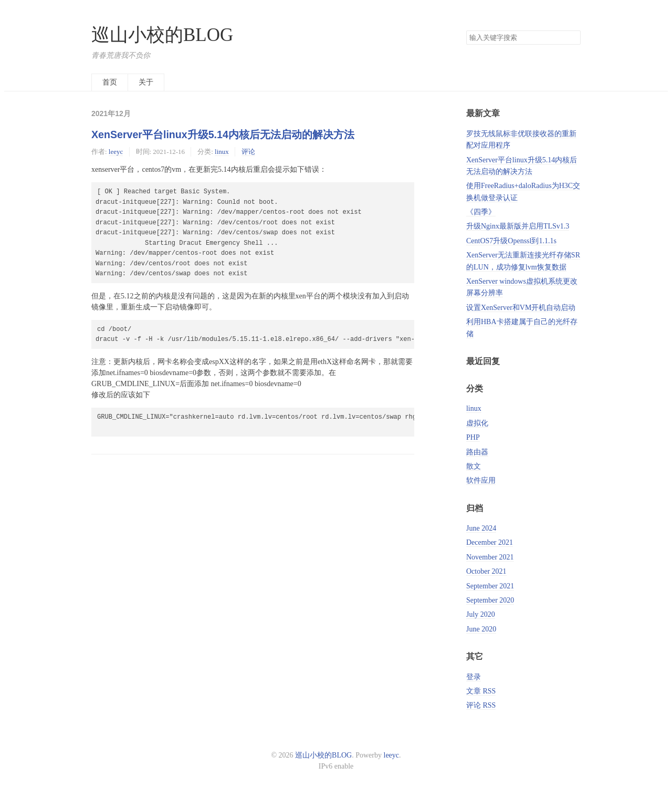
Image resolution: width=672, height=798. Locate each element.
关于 (146, 82)
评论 (248, 152)
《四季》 (481, 212)
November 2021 (490, 557)
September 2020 (490, 600)
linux (222, 152)
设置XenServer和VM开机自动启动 (521, 308)
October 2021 (486, 571)
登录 (474, 677)
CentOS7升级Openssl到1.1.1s (511, 241)
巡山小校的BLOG (162, 35)
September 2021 (490, 586)
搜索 (572, 38)
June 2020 (481, 629)
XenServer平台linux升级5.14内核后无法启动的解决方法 (223, 134)
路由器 (477, 452)
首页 (110, 82)
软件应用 (481, 480)
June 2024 (481, 528)
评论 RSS (481, 705)
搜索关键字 (466, 30)
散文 (474, 466)
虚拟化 (477, 423)
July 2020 (481, 614)
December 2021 (490, 542)
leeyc (116, 152)
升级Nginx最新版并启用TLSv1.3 (518, 226)
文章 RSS (481, 691)
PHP (473, 437)
